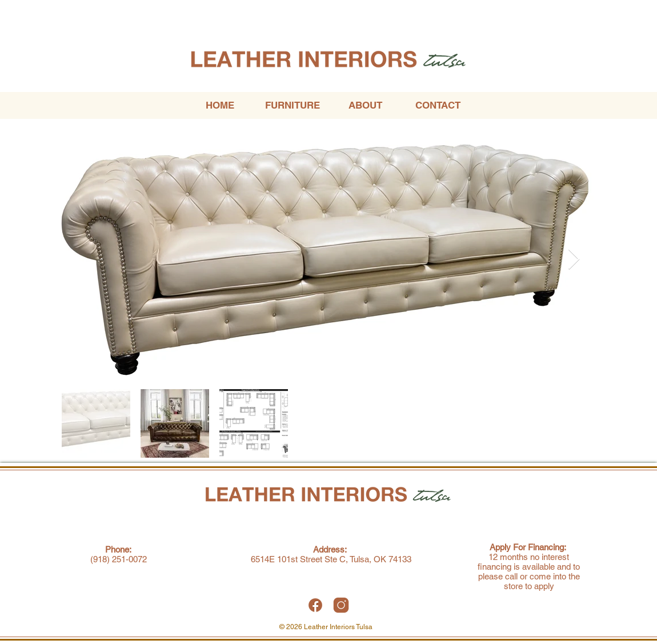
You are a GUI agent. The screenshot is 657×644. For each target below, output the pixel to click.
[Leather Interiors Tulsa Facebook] (315, 605)
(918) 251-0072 (119, 559)
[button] (292, 105)
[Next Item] (574, 260)
